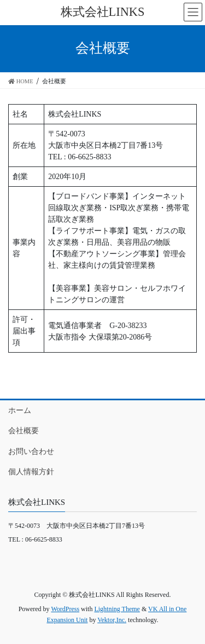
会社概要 (24, 431)
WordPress (65, 609)
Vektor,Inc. (112, 620)
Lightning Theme (117, 609)
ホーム (20, 410)
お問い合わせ (31, 452)
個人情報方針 (31, 472)
